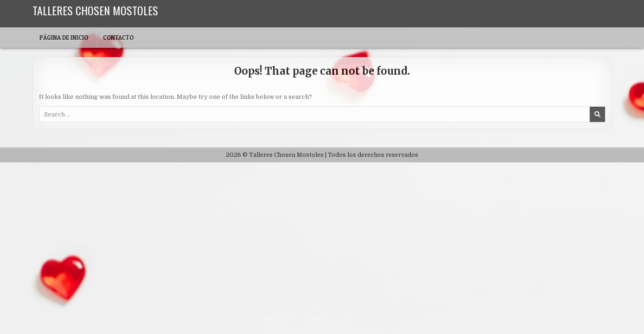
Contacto (118, 38)
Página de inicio (64, 38)
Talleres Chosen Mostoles (95, 10)
